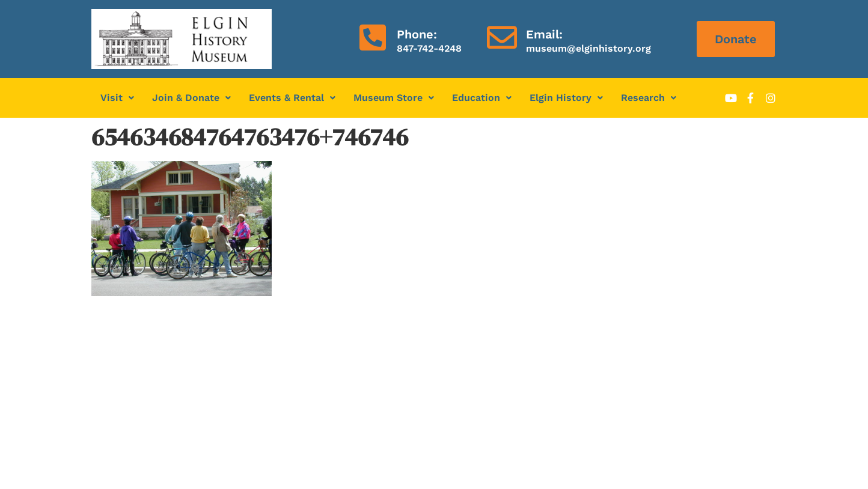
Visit (117, 98)
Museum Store (394, 98)
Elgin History (566, 98)
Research (649, 98)
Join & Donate (191, 98)
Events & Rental (292, 98)
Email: (544, 34)
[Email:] (502, 37)
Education (482, 98)
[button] (117, 98)
